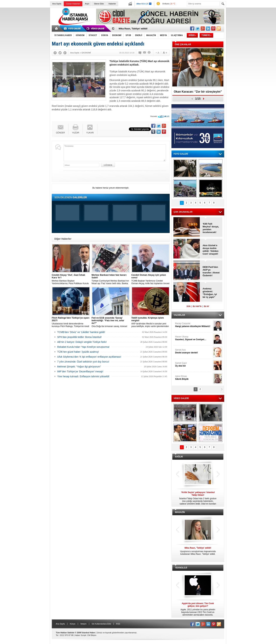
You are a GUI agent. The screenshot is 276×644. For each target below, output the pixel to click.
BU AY (206, 306)
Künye (73, 624)
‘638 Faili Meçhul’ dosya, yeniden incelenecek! (211, 228)
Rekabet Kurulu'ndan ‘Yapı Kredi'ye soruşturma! (83, 347)
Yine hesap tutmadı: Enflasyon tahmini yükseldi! (83, 376)
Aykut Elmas (194, 378)
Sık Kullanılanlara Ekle (101, 624)
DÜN (189, 306)
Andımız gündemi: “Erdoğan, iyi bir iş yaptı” (210, 293)
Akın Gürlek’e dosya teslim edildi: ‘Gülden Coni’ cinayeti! (211, 250)
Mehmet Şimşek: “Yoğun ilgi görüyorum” (79, 367)
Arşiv (87, 4)
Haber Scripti (81, 635)
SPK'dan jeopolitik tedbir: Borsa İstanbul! (79, 337)
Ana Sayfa (57, 4)
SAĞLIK (179, 457)
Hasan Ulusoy (194, 338)
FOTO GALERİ (181, 154)
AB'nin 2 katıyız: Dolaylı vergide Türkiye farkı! (82, 342)
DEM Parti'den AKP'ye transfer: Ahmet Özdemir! (211, 271)
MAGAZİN (180, 512)
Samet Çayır (194, 365)
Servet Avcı (194, 351)
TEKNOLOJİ (181, 568)
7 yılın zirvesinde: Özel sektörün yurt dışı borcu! (83, 362)
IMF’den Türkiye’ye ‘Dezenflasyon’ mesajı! (80, 371)
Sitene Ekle (99, 4)
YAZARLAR (179, 315)
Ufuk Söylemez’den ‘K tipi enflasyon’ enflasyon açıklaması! (89, 357)
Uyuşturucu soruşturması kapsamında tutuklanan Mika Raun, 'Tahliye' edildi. (198, 551)
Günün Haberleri (73, 4)
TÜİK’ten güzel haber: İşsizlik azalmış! (78, 352)
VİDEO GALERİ (181, 398)
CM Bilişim (92, 635)
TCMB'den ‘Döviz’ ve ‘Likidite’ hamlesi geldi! (81, 332)
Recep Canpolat (194, 325)
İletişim (83, 624)
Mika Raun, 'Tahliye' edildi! (133, 29)
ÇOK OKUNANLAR (183, 212)
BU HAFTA (197, 306)
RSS (118, 624)
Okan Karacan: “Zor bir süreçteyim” (198, 92)
